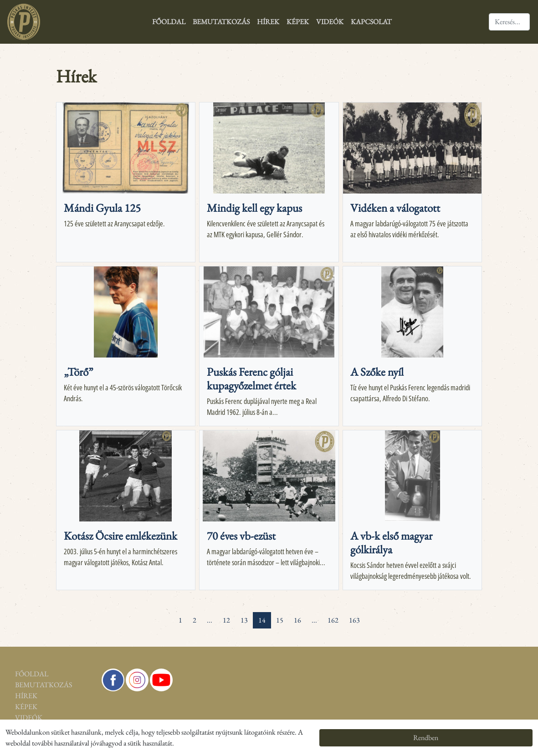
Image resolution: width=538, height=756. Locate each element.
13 (244, 620)
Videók (330, 22)
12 (226, 620)
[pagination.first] (158, 615)
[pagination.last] (381, 615)
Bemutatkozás (221, 22)
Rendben (426, 738)
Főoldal (169, 22)
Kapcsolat (371, 22)
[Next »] (370, 615)
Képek (298, 22)
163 (354, 620)
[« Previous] (168, 615)
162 (333, 620)
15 (280, 620)
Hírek (268, 22)
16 (297, 620)
